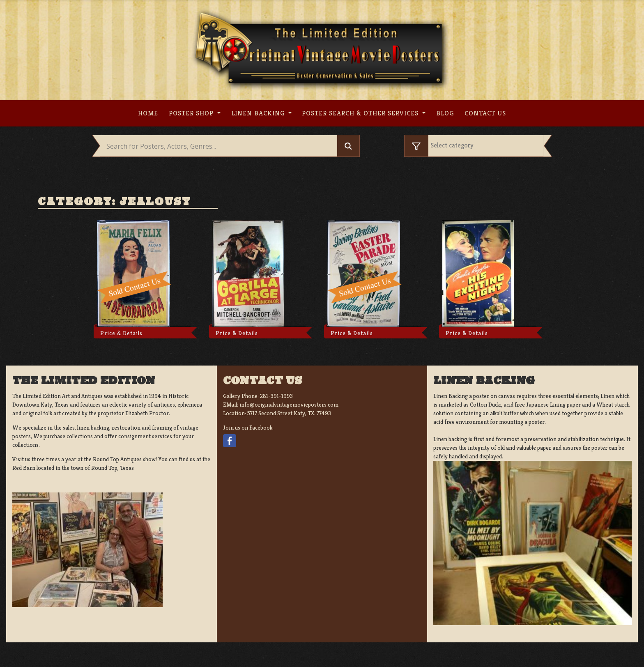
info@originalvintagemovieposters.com (289, 405)
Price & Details (121, 333)
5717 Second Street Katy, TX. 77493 (289, 413)
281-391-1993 (276, 396)
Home (148, 113)
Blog (445, 113)
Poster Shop (192, 113)
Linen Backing (259, 113)
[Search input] (221, 146)
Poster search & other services (361, 113)
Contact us (485, 113)
